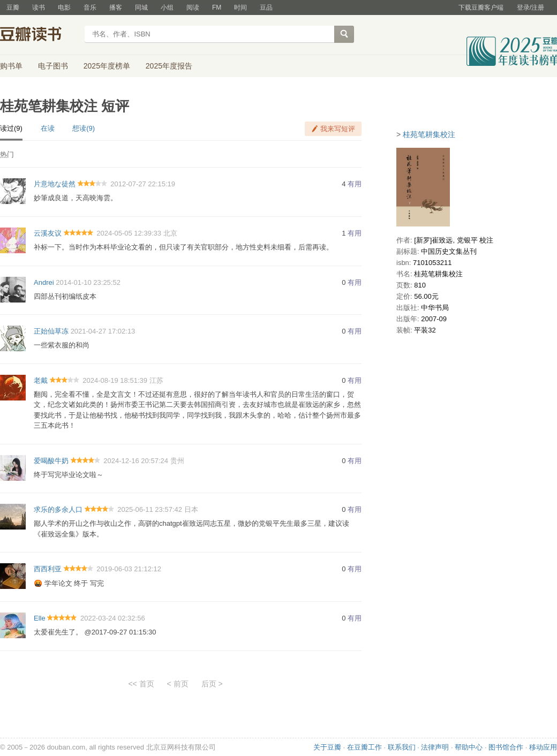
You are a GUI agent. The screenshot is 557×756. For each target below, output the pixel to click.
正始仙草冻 (51, 331)
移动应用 (543, 747)
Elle (40, 618)
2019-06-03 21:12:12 (129, 569)
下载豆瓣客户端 (481, 7)
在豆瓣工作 (364, 747)
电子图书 (53, 66)
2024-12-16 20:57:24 (136, 461)
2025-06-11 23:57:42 (150, 509)
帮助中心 (469, 747)
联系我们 (402, 747)
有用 (355, 184)
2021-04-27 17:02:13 (103, 331)
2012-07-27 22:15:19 (143, 184)
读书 (39, 7)
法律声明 (435, 747)
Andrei (44, 282)
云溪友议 (48, 233)
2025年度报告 (169, 66)
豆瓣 (13, 7)
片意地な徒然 (55, 184)
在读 (48, 128)
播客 (116, 7)
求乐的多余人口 (58, 509)
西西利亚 (48, 569)
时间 (240, 7)
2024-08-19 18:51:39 (115, 380)
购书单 (11, 66)
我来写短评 (338, 129)
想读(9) (84, 128)
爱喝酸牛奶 (51, 461)
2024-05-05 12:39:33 (129, 233)
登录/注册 (530, 7)
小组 (167, 7)
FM (217, 7)
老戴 (41, 380)
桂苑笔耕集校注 (429, 134)
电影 (64, 7)
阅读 (193, 7)
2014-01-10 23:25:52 (88, 282)
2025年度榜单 (107, 66)
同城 (141, 7)
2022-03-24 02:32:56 (113, 618)
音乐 (90, 7)
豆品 (266, 7)
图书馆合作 (506, 747)
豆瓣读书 (39, 35)
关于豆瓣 (327, 747)
